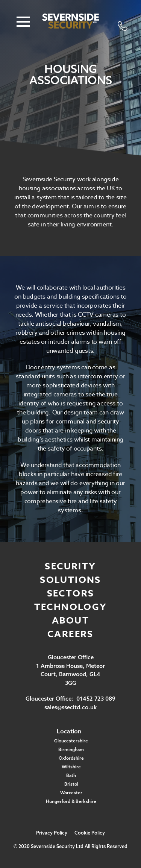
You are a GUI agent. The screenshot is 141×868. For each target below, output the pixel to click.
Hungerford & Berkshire (71, 801)
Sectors (71, 594)
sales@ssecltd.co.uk (70, 707)
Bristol (71, 784)
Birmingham (71, 749)
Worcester (71, 793)
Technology (71, 607)
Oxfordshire (71, 758)
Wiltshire (71, 767)
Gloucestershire (71, 741)
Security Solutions (70, 573)
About (70, 621)
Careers (70, 634)
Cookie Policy (90, 833)
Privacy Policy (52, 833)
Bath (71, 775)
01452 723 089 (96, 699)
